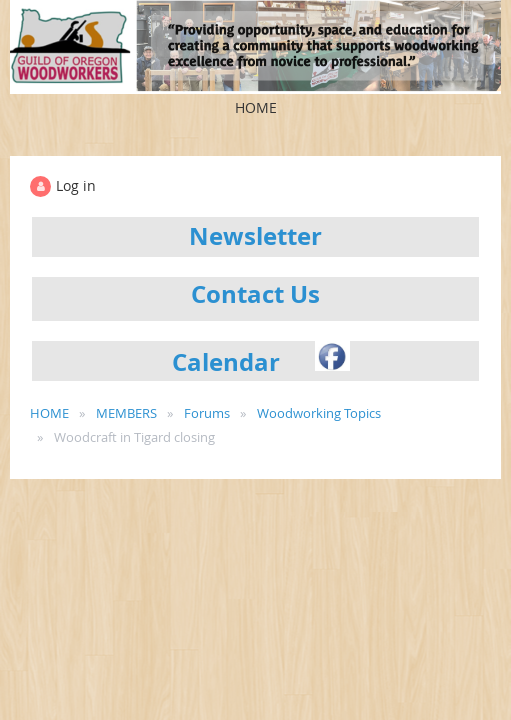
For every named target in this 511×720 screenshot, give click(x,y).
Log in (76, 185)
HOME (49, 413)
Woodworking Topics (319, 413)
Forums (207, 413)
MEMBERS (126, 413)
